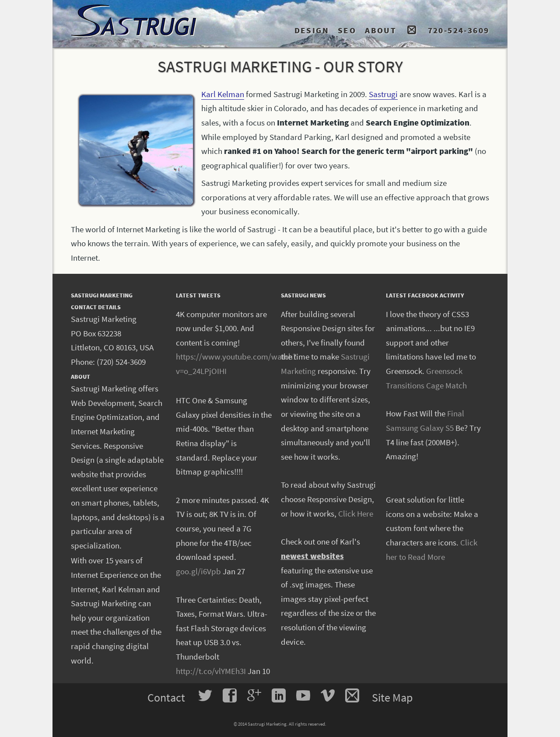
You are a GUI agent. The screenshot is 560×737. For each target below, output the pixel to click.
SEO (347, 30)
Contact (167, 697)
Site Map (392, 697)
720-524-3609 (459, 30)
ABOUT (381, 30)
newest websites (312, 556)
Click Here (356, 513)
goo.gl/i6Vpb (198, 571)
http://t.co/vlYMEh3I (211, 671)
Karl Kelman (223, 94)
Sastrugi (383, 94)
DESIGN (312, 30)
